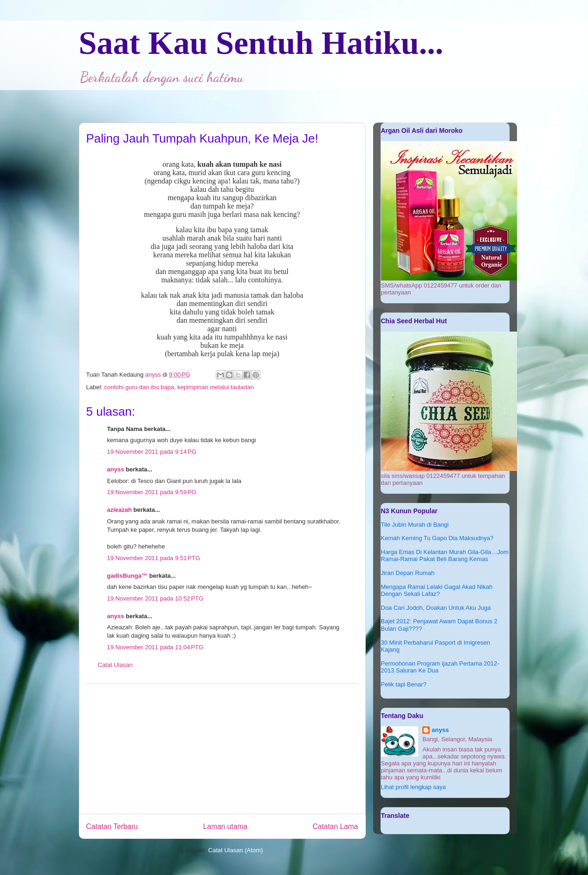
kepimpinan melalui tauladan (216, 387)
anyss (116, 469)
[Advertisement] (222, 749)
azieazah (120, 510)
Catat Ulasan (115, 665)
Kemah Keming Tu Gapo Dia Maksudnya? (437, 538)
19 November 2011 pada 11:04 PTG (155, 647)
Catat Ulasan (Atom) (236, 850)
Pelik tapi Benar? (404, 684)
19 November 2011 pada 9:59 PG (152, 492)
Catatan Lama (336, 826)
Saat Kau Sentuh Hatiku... (261, 43)
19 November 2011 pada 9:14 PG (152, 452)
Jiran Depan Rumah (408, 573)
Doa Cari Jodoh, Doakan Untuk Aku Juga (436, 608)
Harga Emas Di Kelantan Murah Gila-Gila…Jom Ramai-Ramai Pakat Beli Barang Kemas (445, 556)
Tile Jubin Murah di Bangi (415, 525)
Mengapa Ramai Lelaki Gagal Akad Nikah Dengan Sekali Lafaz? (437, 591)
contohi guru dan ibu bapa (139, 387)
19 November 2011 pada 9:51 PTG (154, 558)
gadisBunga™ (127, 576)
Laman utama (225, 826)
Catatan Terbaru (112, 826)
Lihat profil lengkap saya (414, 787)
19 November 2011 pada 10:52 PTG (155, 598)
